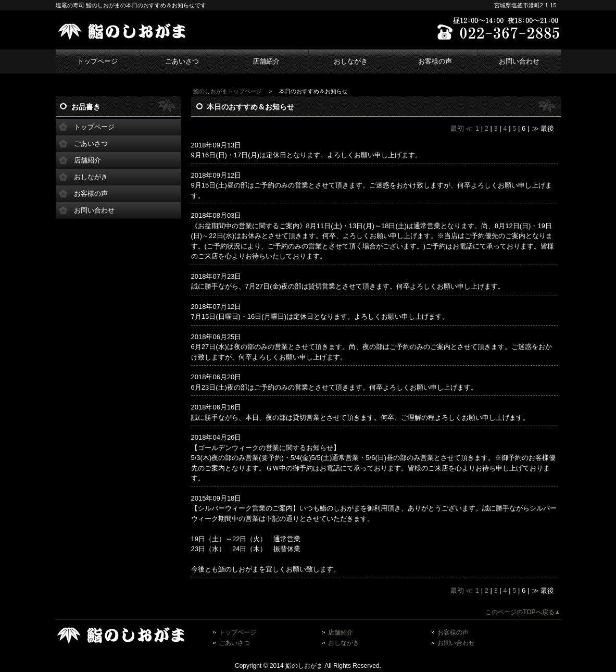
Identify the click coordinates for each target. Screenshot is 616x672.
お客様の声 (435, 61)
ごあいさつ (182, 61)
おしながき (351, 61)
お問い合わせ (519, 61)
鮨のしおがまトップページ (228, 91)
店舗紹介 (266, 61)
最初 (457, 128)
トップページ (97, 61)
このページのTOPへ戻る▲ (523, 612)
